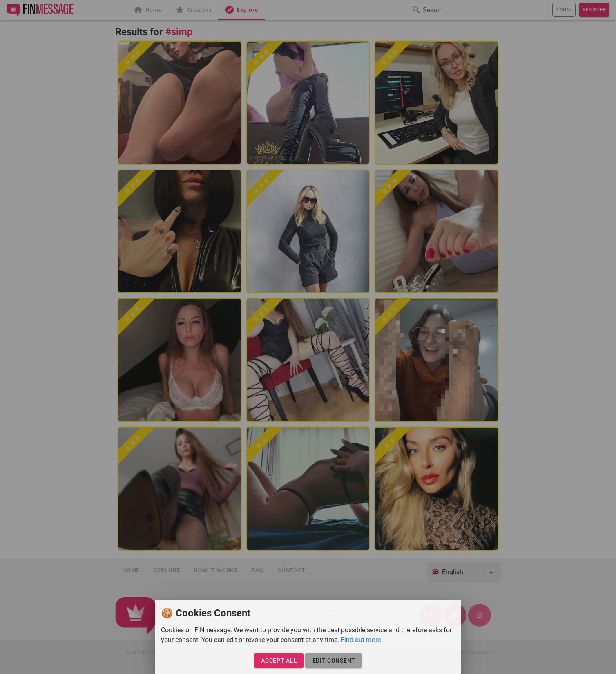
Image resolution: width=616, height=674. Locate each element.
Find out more (361, 640)
